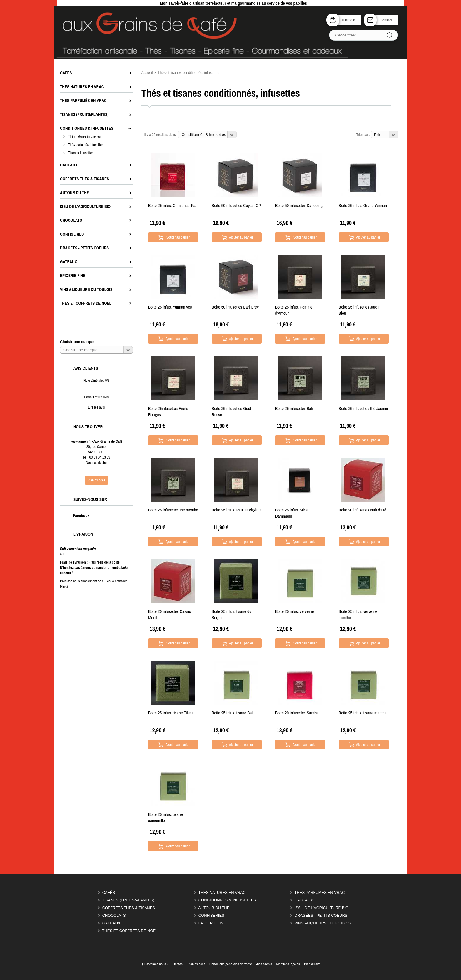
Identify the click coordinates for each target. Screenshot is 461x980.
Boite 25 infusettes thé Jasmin (363, 408)
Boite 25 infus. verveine (295, 611)
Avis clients (264, 964)
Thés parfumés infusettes (86, 145)
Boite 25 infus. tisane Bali (233, 713)
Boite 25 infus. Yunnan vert (170, 307)
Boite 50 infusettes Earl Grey (235, 307)
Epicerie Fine (212, 923)
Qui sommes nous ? (154, 964)
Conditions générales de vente (231, 964)
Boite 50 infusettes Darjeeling (299, 205)
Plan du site (312, 964)
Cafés (109, 892)
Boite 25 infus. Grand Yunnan (363, 205)
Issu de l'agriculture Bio (322, 908)
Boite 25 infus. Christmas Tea (172, 205)
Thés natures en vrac (222, 892)
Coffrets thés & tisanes (129, 908)
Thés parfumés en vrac (319, 892)
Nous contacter (96, 462)
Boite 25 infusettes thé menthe (173, 510)
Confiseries (211, 915)
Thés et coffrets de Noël (130, 931)
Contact (386, 20)
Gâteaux (111, 923)
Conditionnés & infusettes (227, 900)
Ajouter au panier (178, 237)
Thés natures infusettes (84, 136)
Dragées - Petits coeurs (321, 915)
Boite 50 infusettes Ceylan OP (236, 205)
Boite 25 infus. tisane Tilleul (171, 713)
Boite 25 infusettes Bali (294, 408)
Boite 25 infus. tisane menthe (363, 713)
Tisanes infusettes (81, 153)
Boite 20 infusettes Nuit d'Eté (363, 510)
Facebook (75, 516)
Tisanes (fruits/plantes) (128, 900)
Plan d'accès (196, 964)
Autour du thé (214, 908)
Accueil (147, 73)
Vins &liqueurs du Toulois (323, 923)
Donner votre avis (96, 397)
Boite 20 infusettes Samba (297, 713)
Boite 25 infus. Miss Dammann (291, 513)
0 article (349, 20)
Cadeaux (304, 900)
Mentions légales (288, 964)
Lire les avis (96, 407)
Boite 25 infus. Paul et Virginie (237, 510)
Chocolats (114, 915)
